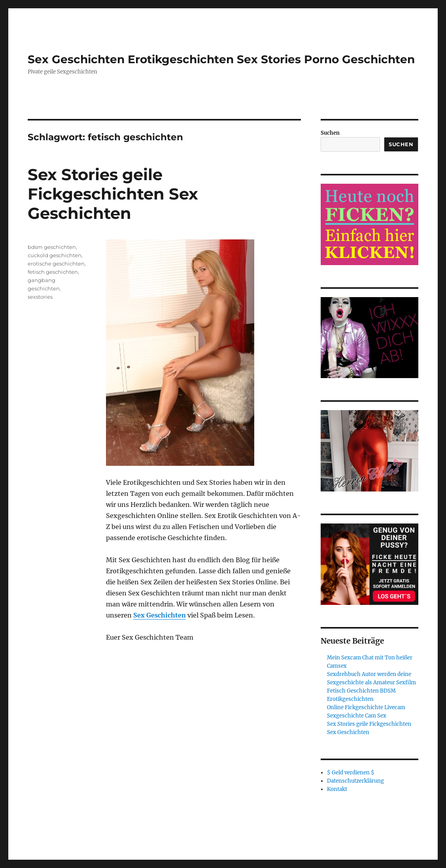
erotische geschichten (56, 264)
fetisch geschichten (53, 272)
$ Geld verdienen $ (351, 773)
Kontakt (337, 789)
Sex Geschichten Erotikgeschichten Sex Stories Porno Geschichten (221, 59)
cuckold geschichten (55, 255)
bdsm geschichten (52, 247)
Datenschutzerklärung (355, 781)
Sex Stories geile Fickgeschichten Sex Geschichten (113, 194)
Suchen (330, 133)
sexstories (40, 297)
